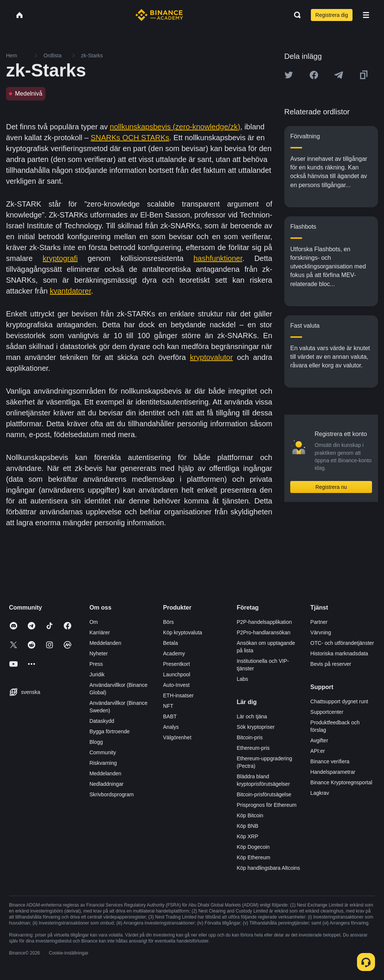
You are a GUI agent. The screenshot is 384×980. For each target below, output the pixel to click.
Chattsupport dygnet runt (339, 701)
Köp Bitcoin (250, 815)
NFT (168, 706)
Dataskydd (102, 721)
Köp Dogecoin (253, 847)
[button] (366, 15)
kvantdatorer (70, 291)
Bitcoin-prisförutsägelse (264, 794)
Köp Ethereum (253, 857)
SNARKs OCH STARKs (130, 138)
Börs (169, 622)
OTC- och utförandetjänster (342, 643)
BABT (170, 716)
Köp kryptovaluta (183, 632)
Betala (171, 643)
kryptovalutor (211, 357)
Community (103, 752)
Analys (171, 727)
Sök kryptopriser (256, 727)
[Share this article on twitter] (289, 75)
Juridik (97, 674)
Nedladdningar (106, 784)
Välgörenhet (177, 737)
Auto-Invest (176, 685)
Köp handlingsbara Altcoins (268, 868)
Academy (174, 653)
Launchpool (177, 674)
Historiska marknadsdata (339, 653)
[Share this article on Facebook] (314, 75)
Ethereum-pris (253, 748)
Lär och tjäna (252, 716)
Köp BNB (247, 826)
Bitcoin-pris (250, 737)
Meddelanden (105, 643)
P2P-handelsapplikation (264, 622)
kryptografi (60, 258)
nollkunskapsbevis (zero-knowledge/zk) (175, 127)
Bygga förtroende (109, 731)
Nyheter (98, 653)
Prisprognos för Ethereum (267, 805)
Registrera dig (332, 15)
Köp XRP (247, 836)
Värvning (321, 632)
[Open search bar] (295, 15)
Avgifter (319, 740)
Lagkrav (320, 793)
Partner (319, 622)
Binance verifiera (330, 761)
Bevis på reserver (331, 664)
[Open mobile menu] (366, 15)
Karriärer (99, 632)
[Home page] (159, 15)
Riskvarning (103, 763)
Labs (242, 679)
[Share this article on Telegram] (339, 75)
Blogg (96, 742)
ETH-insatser (178, 695)
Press (96, 664)
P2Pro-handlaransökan (263, 632)
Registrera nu (331, 487)
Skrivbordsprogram (111, 794)
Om (94, 622)
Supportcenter (327, 712)
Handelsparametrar (333, 772)
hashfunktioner (218, 258)
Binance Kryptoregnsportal (341, 782)
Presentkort (177, 664)
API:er (318, 751)
